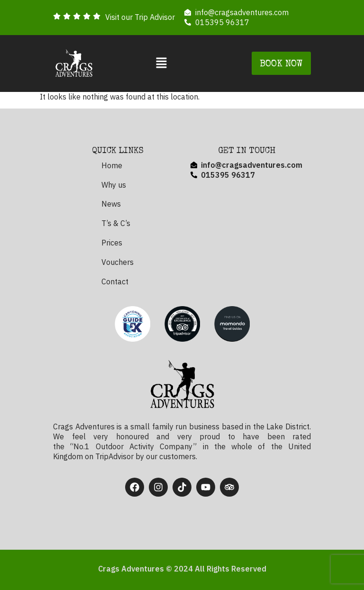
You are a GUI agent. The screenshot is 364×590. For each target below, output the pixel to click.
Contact (115, 281)
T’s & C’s (116, 223)
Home (112, 165)
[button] (161, 64)
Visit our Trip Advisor (140, 17)
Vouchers (118, 262)
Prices (112, 243)
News (111, 204)
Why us (114, 185)
